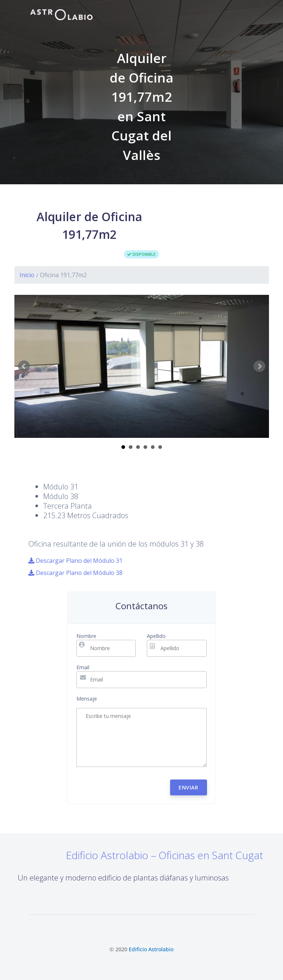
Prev (24, 366)
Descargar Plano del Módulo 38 (75, 573)
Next (259, 366)
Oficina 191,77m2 (63, 275)
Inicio (27, 275)
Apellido (156, 636)
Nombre (86, 636)
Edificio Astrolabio (151, 949)
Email (83, 667)
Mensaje (87, 699)
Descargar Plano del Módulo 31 (75, 561)
